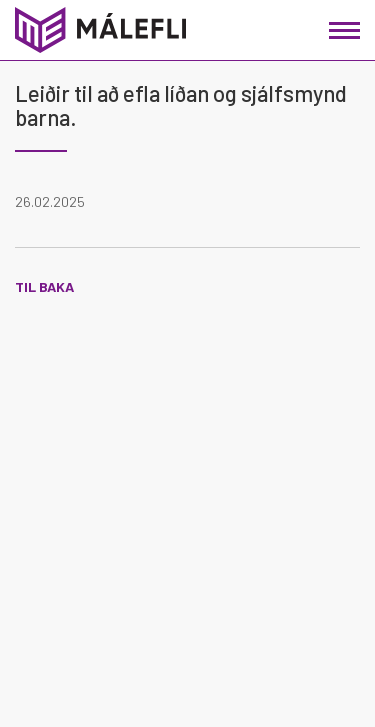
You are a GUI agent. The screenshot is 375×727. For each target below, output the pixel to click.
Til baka (44, 286)
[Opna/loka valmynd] (344, 30)
